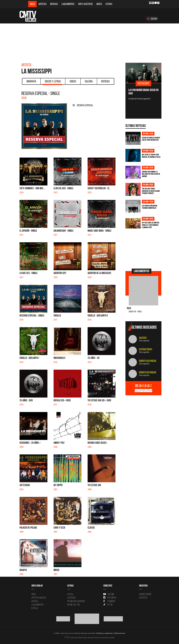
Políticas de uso (119, 633)
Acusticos (72, 598)
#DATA (99, 4)
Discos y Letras (52, 82)
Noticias (54, 4)
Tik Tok (108, 605)
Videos (73, 81)
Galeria (89, 81)
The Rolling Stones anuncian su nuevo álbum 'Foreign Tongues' (151, 191)
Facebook (109, 601)
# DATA (70, 594)
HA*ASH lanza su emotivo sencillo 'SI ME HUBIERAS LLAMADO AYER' (151, 225)
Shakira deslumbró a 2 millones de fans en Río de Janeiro (151, 174)
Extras (109, 4)
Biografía (31, 81)
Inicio (32, 4)
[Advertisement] (90, 42)
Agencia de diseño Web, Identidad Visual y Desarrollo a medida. (90, 637)
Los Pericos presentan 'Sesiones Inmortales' (150, 207)
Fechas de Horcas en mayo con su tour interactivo (151, 139)
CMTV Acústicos (85, 4)
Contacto (143, 598)
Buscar (152, 19)
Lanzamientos (68, 4)
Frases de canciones (76, 601)
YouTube (109, 594)
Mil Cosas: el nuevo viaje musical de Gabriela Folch (151, 156)
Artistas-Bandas (39, 598)
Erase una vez (74, 605)
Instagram (110, 598)
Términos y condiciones (104, 633)
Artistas (43, 4)
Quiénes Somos (145, 594)
